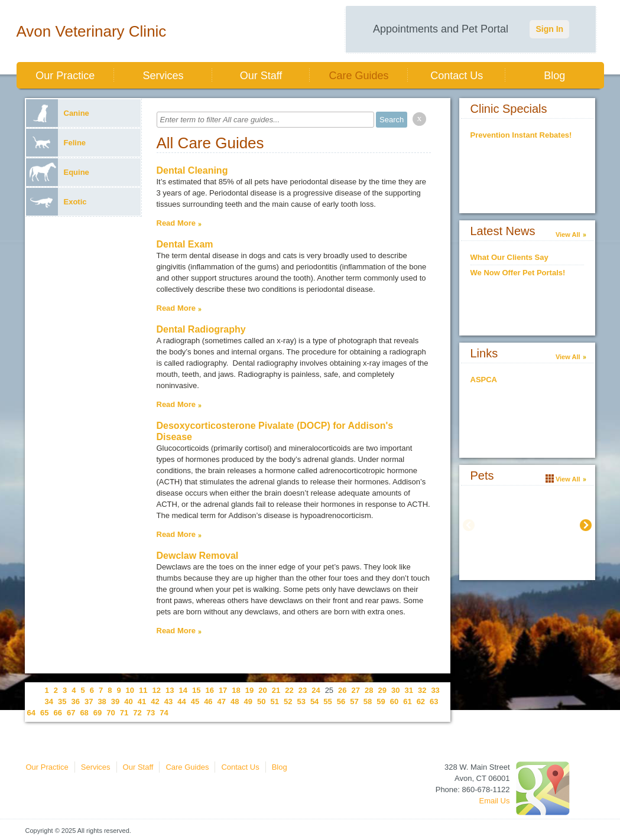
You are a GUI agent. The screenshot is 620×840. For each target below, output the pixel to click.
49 (248, 701)
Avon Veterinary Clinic (92, 31)
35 (62, 701)
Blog (554, 76)
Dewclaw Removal (198, 556)
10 (130, 690)
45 (195, 701)
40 (128, 701)
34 (49, 701)
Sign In (549, 29)
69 (98, 713)
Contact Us (457, 76)
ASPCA (484, 380)
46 (208, 701)
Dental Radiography (201, 329)
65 (44, 713)
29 (382, 690)
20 (262, 690)
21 (276, 690)
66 (57, 713)
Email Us (494, 801)
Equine (58, 172)
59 (381, 701)
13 (170, 690)
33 (435, 690)
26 (342, 690)
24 (316, 690)
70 (111, 713)
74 (164, 713)
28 (369, 690)
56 (341, 701)
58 (368, 701)
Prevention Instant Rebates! (521, 135)
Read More (176, 223)
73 (151, 713)
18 (236, 690)
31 (408, 690)
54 (314, 701)
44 (181, 701)
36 (75, 701)
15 (196, 690)
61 (407, 701)
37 (89, 701)
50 (261, 701)
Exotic (56, 202)
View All (568, 235)
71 (124, 713)
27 (356, 690)
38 (102, 701)
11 (143, 690)
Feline (56, 143)
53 (301, 701)
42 (155, 701)
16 (209, 690)
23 (303, 690)
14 (183, 690)
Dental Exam (185, 244)
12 (157, 690)
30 (395, 690)
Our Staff (261, 76)
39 (115, 701)
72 (137, 713)
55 (327, 701)
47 (222, 701)
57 (354, 701)
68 (84, 713)
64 (31, 713)
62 (421, 701)
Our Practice (65, 76)
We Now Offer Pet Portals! (518, 273)
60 (394, 701)
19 (249, 690)
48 (235, 701)
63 (434, 701)
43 (168, 701)
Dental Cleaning (192, 170)
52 (288, 701)
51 (274, 701)
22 (289, 690)
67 (71, 713)
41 (142, 701)
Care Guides (359, 76)
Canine (58, 113)
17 (223, 690)
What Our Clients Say (509, 257)
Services (163, 76)
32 (422, 690)
